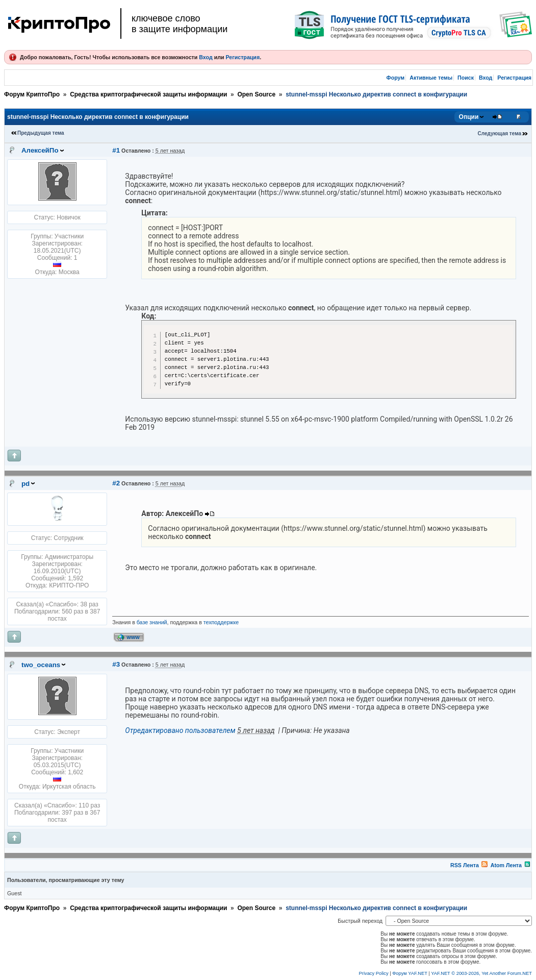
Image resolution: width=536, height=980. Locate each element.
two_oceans (41, 665)
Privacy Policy (374, 973)
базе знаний (152, 622)
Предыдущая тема (41, 133)
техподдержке (221, 622)
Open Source (256, 94)
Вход (206, 57)
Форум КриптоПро (32, 94)
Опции (469, 117)
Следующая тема (500, 133)
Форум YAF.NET (410, 973)
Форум (396, 78)
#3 (116, 664)
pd (25, 484)
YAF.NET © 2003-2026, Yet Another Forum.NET (481, 973)
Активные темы (431, 78)
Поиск (466, 78)
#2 (116, 483)
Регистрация (243, 57)
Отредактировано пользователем (180, 730)
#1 (116, 150)
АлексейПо (40, 150)
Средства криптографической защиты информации (148, 94)
